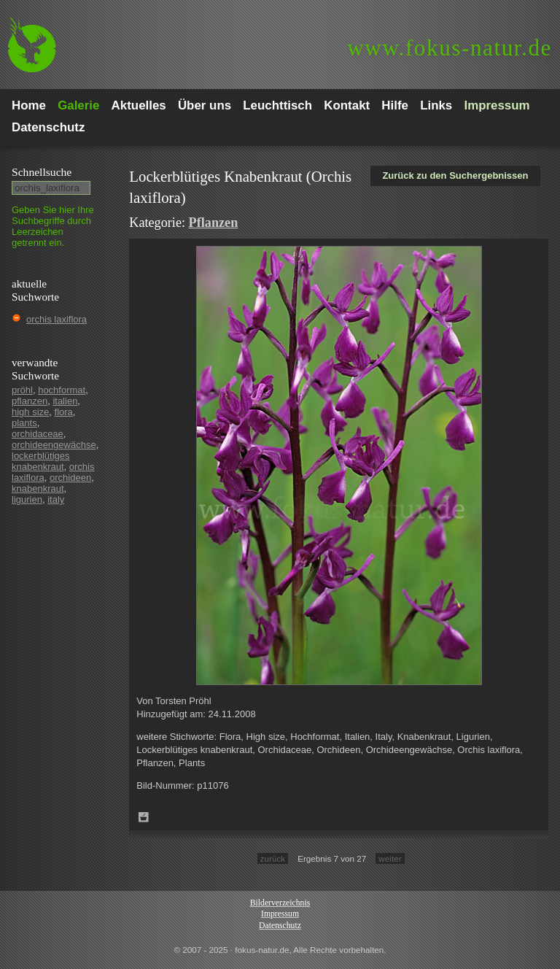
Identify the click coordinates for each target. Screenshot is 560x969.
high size (30, 412)
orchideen (70, 478)
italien (65, 401)
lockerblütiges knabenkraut (41, 461)
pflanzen (30, 401)
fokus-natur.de (450, 48)
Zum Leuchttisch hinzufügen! (144, 817)
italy (56, 499)
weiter (390, 858)
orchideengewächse (54, 445)
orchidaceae (38, 434)
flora (64, 412)
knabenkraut (38, 489)
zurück (273, 858)
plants (24, 423)
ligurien (27, 499)
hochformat (62, 390)
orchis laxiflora (57, 319)
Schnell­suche (42, 172)
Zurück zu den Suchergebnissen (455, 175)
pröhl (22, 390)
